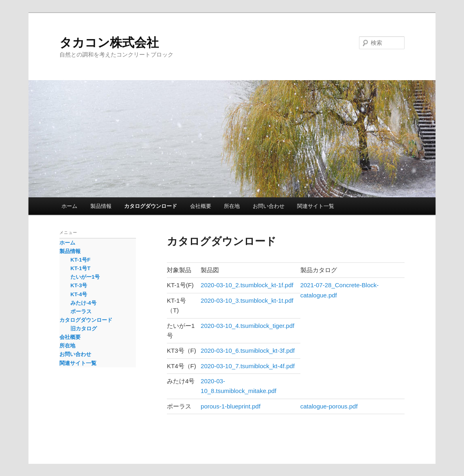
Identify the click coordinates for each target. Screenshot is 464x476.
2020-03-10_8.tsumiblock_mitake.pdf (239, 386)
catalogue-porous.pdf (329, 406)
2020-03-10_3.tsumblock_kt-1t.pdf (247, 300)
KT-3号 (79, 285)
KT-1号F (80, 260)
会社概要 (201, 206)
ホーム (69, 206)
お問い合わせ (269, 206)
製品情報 (101, 206)
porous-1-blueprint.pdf (231, 406)
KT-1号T (80, 268)
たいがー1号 (85, 277)
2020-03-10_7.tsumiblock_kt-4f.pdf (248, 366)
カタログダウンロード (151, 206)
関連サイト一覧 (316, 206)
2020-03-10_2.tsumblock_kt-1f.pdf (247, 285)
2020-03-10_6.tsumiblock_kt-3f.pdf (248, 350)
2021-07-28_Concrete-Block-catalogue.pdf (340, 290)
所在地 (232, 206)
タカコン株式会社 (109, 43)
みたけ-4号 (83, 303)
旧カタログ (84, 329)
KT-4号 (79, 294)
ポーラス (81, 311)
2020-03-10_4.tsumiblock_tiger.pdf (247, 326)
